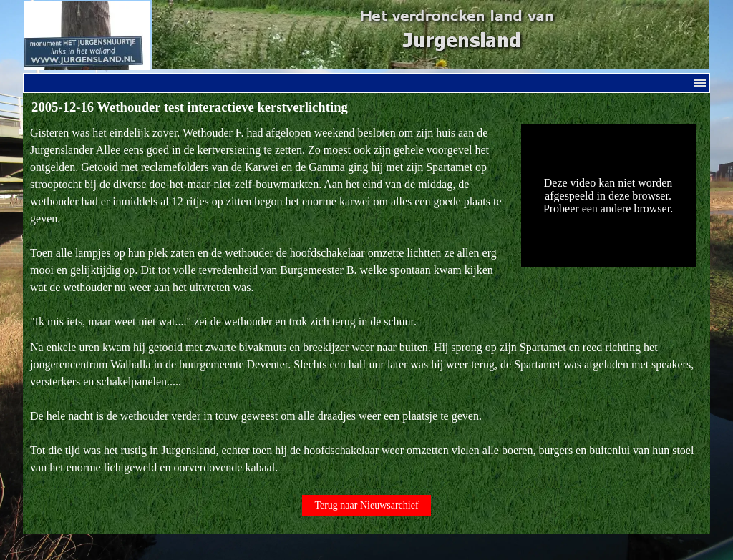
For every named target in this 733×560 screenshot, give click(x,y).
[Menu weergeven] (700, 83)
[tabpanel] (268, 227)
